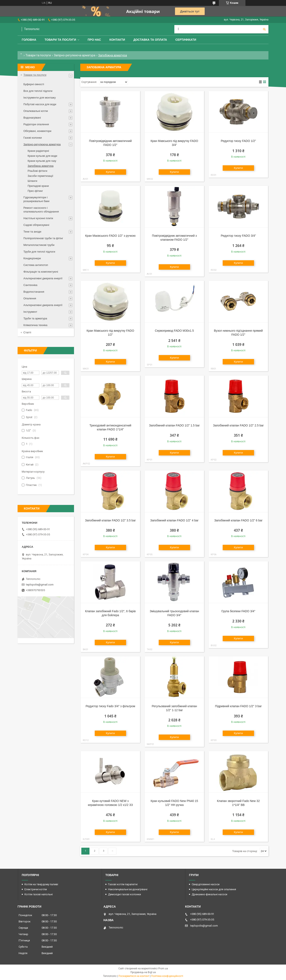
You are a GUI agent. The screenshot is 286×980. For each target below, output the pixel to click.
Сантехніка (30, 285)
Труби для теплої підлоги (39, 252)
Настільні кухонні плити (38, 218)
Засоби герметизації (40, 176)
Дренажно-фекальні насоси (209, 894)
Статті (27, 332)
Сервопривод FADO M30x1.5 (174, 331)
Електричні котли (36, 889)
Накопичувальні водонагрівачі (128, 889)
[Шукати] (264, 29)
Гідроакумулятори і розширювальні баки (36, 199)
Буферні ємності (34, 84)
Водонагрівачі (32, 118)
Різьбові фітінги (37, 171)
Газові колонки (33, 138)
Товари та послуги (60, 40)
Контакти (117, 40)
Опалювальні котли (36, 111)
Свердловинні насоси (206, 884)
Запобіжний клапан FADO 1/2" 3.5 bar (110, 520)
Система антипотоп (36, 265)
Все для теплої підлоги (38, 91)
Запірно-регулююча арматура (75, 55)
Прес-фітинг (35, 191)
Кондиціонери (32, 258)
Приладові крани (38, 186)
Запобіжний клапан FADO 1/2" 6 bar (238, 520)
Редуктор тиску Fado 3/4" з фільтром (110, 706)
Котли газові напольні (39, 894)
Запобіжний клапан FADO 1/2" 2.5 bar (238, 425)
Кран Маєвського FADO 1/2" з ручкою (110, 236)
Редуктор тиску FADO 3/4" (238, 236)
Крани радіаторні (38, 151)
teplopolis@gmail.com (40, 585)
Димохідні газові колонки (124, 894)
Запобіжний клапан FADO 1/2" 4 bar (174, 520)
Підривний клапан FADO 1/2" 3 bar (238, 706)
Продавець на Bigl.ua (143, 972)
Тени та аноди (32, 232)
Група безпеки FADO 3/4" (238, 611)
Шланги (32, 181)
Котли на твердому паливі (41, 884)
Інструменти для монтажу (40, 98)
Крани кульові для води (42, 156)
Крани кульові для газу (42, 161)
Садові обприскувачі (36, 225)
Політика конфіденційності (167, 976)
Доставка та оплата (150, 40)
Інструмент (30, 312)
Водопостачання (34, 292)
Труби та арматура (35, 318)
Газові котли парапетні (123, 884)
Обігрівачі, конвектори (37, 131)
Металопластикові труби (39, 245)
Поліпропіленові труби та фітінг (43, 238)
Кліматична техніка (35, 325)
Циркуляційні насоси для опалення (214, 889)
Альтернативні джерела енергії (43, 278)
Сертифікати (186, 40)
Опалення (30, 298)
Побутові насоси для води (40, 104)
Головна (29, 40)
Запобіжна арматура (41, 166)
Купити (110, 172)
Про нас (94, 40)
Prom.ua (163, 969)
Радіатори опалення (36, 124)
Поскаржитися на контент (134, 976)
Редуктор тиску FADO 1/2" (238, 141)
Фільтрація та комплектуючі (41, 272)
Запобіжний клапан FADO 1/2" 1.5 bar (174, 425)
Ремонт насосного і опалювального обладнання (41, 210)
